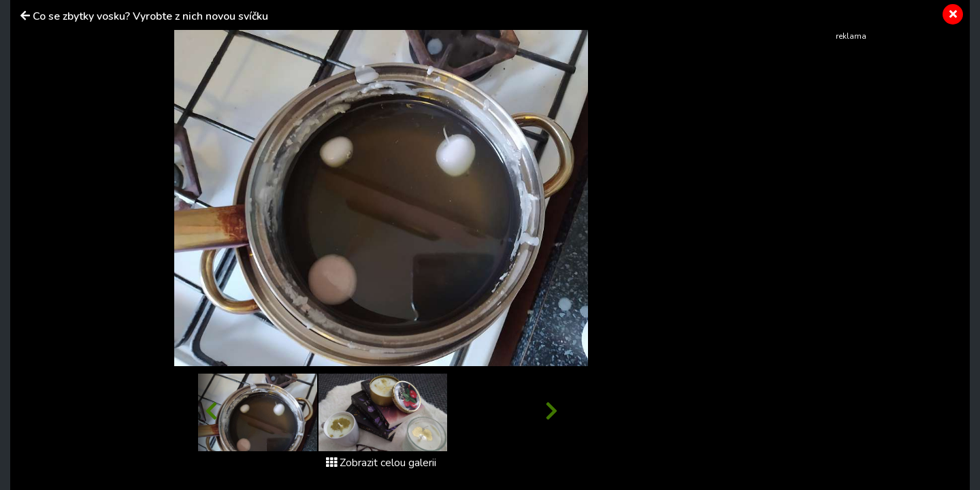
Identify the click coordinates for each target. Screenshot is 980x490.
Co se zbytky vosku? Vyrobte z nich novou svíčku (150, 16)
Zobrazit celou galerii (381, 463)
